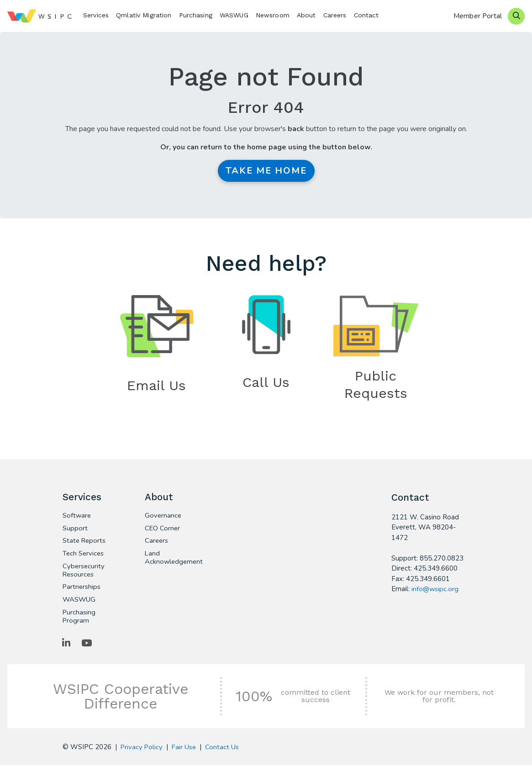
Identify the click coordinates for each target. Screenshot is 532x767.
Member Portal (478, 16)
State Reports (85, 542)
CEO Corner (163, 529)
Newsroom (273, 15)
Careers (335, 15)
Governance (163, 516)
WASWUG (234, 15)
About (306, 15)
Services (96, 15)
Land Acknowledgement (170, 559)
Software (77, 516)
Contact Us (224, 749)
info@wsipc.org (435, 589)
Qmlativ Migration (144, 15)
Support (75, 529)
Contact (366, 15)
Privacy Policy (142, 749)
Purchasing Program (79, 618)
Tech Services (84, 555)
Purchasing (196, 15)
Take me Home (266, 171)
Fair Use (185, 749)
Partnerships (82, 588)
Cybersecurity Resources (84, 571)
